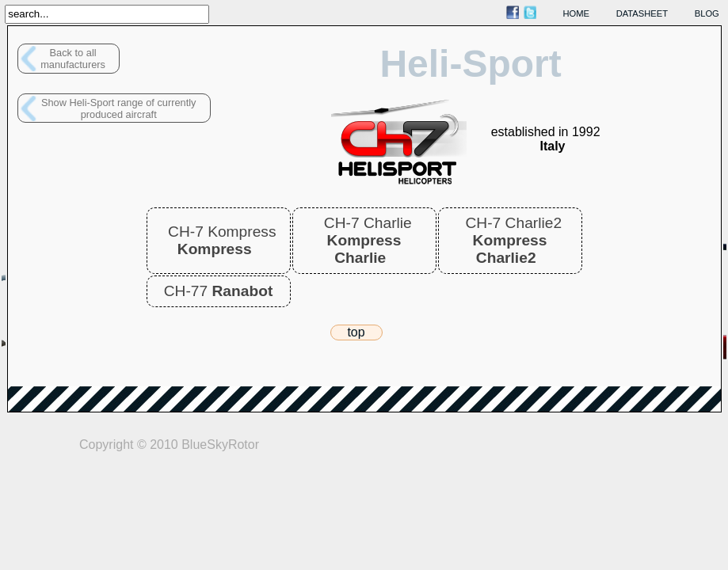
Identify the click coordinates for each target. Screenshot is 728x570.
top (356, 332)
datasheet (642, 13)
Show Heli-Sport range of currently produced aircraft (119, 108)
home (577, 13)
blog (707, 13)
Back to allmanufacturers (73, 59)
